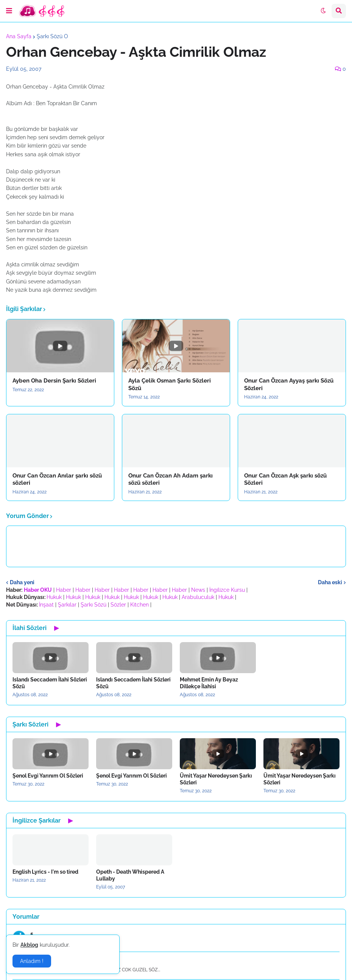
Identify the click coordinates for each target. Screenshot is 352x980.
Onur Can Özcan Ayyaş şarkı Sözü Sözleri (289, 384)
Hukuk (54, 597)
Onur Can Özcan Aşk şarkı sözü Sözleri (285, 479)
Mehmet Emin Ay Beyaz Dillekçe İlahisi (209, 683)
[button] (9, 11)
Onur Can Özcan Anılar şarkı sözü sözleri (57, 479)
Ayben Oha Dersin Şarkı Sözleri (54, 381)
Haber (64, 590)
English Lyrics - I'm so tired (45, 872)
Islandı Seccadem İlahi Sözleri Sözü (50, 683)
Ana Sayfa (19, 36)
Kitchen (139, 605)
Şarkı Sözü (93, 605)
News (198, 590)
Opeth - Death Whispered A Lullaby (130, 875)
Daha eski (330, 582)
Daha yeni (22, 582)
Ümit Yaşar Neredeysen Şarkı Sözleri (216, 779)
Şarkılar (67, 605)
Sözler (118, 605)
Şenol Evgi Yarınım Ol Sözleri (48, 776)
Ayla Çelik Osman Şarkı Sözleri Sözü (170, 384)
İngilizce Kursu (227, 590)
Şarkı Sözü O (52, 36)
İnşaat (46, 605)
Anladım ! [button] (32, 961)
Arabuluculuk (198, 597)
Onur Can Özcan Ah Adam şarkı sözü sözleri (171, 479)
